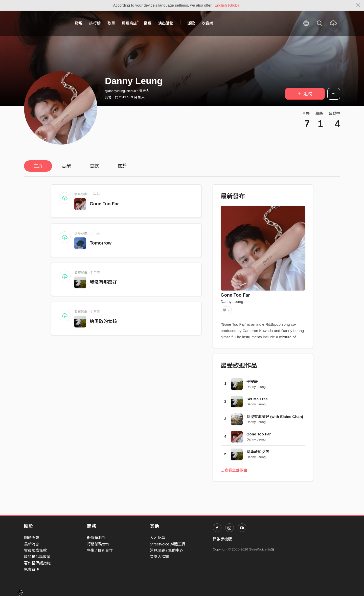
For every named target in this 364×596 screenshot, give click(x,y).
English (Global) (228, 5)
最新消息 (32, 544)
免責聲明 (32, 570)
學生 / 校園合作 (100, 550)
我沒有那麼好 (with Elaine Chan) (275, 418)
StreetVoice (45, 23)
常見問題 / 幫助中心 (167, 550)
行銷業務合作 (98, 544)
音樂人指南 (159, 557)
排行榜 (95, 23)
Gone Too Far (104, 204)
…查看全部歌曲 (234, 472)
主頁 (38, 166)
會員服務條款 (35, 550)
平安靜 (252, 383)
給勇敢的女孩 (103, 321)
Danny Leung (232, 302)
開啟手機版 (222, 539)
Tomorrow (101, 243)
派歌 (191, 23)
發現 (79, 23)
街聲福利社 (96, 538)
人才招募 (157, 538)
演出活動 (166, 23)
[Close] (358, 5)
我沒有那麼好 (103, 282)
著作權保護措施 (37, 563)
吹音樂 (207, 23)
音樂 (66, 166)
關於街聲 (32, 538)
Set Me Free (257, 401)
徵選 (148, 23)
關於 (122, 166)
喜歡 (94, 166)
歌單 (111, 23)
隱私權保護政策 (37, 557)
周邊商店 (130, 23)
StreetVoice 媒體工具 (168, 544)
